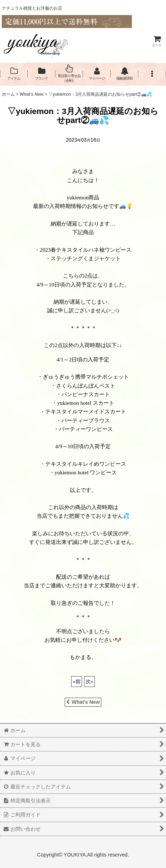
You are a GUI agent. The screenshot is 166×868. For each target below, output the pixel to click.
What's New (83, 702)
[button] (152, 74)
